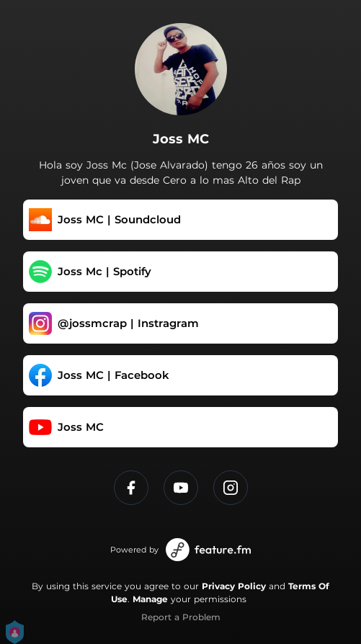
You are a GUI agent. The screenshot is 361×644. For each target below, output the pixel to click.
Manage (150, 599)
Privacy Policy (234, 586)
